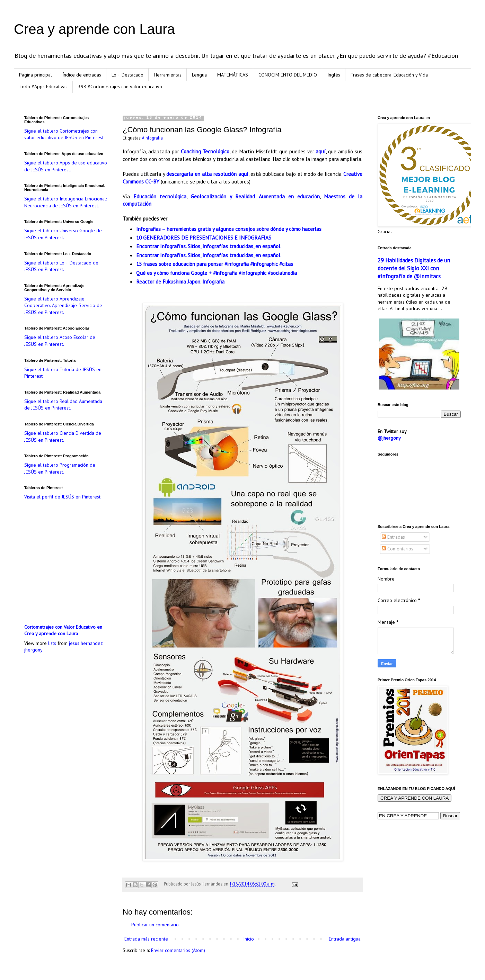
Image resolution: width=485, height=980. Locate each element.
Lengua (199, 75)
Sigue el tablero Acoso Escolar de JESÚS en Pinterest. (60, 341)
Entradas (393, 537)
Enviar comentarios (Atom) (178, 950)
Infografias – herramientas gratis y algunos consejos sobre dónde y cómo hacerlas (229, 229)
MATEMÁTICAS (233, 75)
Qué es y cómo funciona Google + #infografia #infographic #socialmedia (217, 273)
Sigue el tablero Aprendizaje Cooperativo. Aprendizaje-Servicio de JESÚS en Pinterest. (63, 305)
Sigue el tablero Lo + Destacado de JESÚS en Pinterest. (61, 266)
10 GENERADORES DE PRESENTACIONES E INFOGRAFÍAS (204, 237)
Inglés (334, 75)
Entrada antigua (345, 939)
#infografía (152, 138)
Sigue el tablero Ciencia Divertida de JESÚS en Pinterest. (63, 437)
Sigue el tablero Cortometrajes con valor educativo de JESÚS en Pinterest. (64, 134)
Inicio (249, 939)
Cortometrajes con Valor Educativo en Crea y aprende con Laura (63, 630)
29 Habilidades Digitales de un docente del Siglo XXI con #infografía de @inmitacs (414, 268)
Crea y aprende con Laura (94, 29)
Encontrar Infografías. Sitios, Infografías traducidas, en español (208, 246)
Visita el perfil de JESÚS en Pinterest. (63, 497)
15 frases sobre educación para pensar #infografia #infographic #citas (215, 264)
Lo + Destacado (127, 75)
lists (52, 643)
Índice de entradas (82, 75)
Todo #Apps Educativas (43, 87)
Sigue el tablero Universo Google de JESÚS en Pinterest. (63, 234)
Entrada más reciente (146, 939)
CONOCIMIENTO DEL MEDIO (288, 75)
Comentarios (398, 549)
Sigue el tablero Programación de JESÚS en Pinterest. (60, 468)
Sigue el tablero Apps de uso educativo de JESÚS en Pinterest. (66, 166)
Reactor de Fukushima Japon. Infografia (180, 281)
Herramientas (168, 75)
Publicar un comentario (155, 925)
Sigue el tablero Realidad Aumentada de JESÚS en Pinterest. (63, 405)
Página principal (36, 75)
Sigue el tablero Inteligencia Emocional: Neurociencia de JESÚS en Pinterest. (65, 202)
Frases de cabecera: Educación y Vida (389, 75)
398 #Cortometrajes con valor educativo (120, 87)
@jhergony (389, 438)
